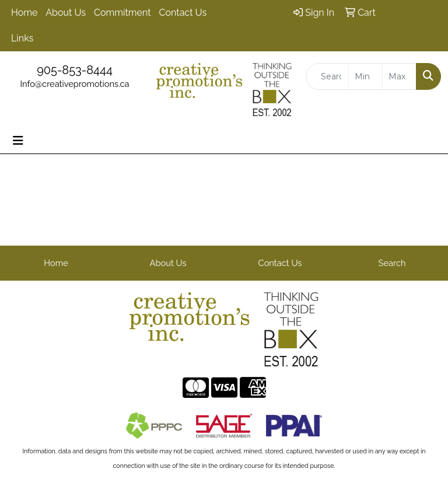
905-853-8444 (75, 70)
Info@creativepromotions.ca (74, 84)
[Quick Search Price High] (399, 76)
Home (24, 13)
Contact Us (183, 13)
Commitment (122, 13)
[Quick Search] (327, 76)
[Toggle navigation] (18, 141)
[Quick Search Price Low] (365, 76)
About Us (66, 13)
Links (22, 38)
